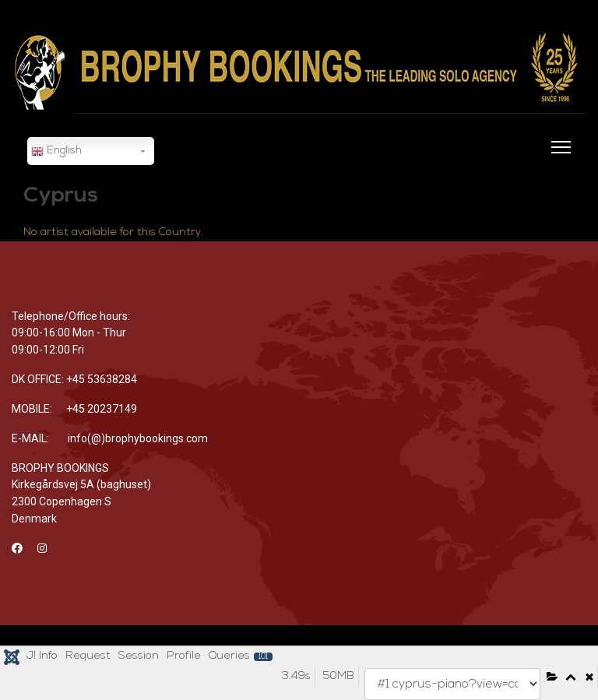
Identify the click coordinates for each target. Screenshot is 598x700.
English (56, 152)
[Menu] (558, 157)
